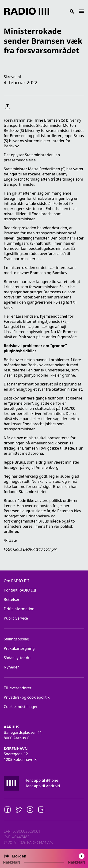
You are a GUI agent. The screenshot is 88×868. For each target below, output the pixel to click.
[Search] (64, 11)
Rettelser (12, 599)
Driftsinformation (19, 609)
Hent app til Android (42, 786)
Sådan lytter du (17, 658)
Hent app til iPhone (41, 780)
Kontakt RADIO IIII (20, 590)
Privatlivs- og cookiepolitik (27, 697)
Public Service (16, 618)
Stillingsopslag (17, 639)
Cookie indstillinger (21, 707)
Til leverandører (18, 688)
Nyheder (11, 667)
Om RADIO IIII (16, 581)
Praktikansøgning (19, 648)
